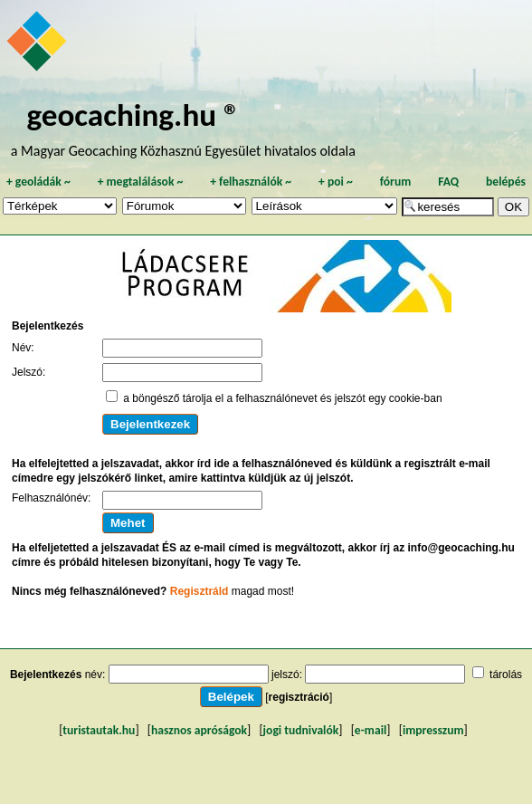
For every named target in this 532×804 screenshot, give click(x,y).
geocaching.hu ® (133, 115)
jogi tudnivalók (301, 730)
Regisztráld (199, 591)
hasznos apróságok (199, 730)
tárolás (506, 675)
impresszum (433, 730)
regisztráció (299, 697)
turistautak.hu (99, 730)
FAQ (448, 182)
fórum (396, 182)
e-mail (370, 730)
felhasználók (251, 182)
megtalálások (141, 182)
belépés (506, 182)
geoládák (38, 182)
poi (336, 182)
